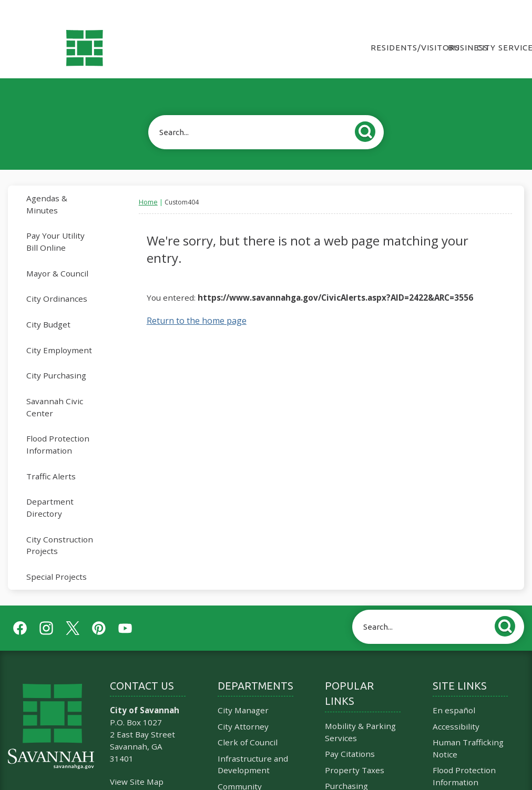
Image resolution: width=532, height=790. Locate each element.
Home (148, 184)
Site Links (460, 668)
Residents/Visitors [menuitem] (409, 30)
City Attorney (243, 709)
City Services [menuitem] (500, 30)
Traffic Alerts (51, 458)
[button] (368, 112)
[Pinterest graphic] (99, 610)
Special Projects (57, 559)
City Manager (243, 692)
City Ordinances (57, 281)
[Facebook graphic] (20, 610)
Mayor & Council (57, 255)
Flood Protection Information (58, 427)
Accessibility (456, 709)
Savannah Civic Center (55, 389)
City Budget (48, 306)
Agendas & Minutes (47, 186)
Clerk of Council (248, 724)
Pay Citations (350, 736)
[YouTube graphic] (125, 610)
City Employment (59, 332)
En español (454, 692)
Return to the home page (197, 303)
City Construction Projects (60, 527)
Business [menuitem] (462, 30)
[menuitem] (65, 186)
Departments (255, 668)
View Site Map (137, 764)
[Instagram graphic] (46, 610)
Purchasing (346, 768)
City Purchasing (56, 357)
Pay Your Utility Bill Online (55, 224)
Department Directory (50, 490)
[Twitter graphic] (73, 610)
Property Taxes (355, 752)
